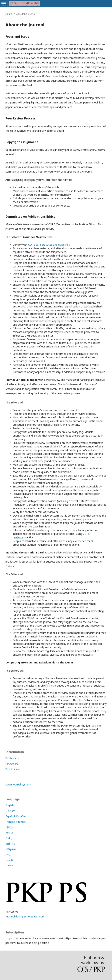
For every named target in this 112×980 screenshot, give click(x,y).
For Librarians (13, 769)
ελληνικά (11, 849)
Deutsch (10, 811)
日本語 (9, 827)
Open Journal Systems (19, 784)
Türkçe (9, 838)
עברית (9, 854)
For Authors (12, 764)
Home (9, 14)
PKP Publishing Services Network (25, 916)
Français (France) (16, 822)
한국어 (9, 833)
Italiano (10, 865)
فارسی (9, 860)
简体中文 (11, 844)
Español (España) (16, 816)
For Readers (12, 758)
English (10, 805)
